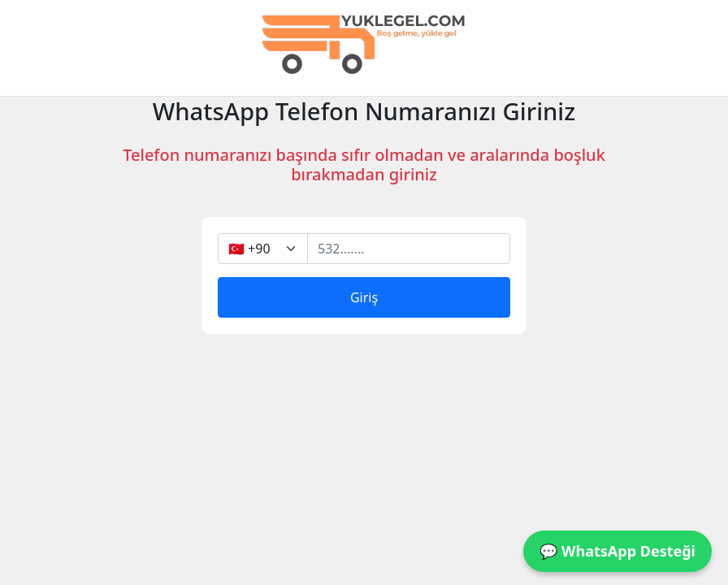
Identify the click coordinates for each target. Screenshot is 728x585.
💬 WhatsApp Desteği (617, 551)
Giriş (364, 297)
